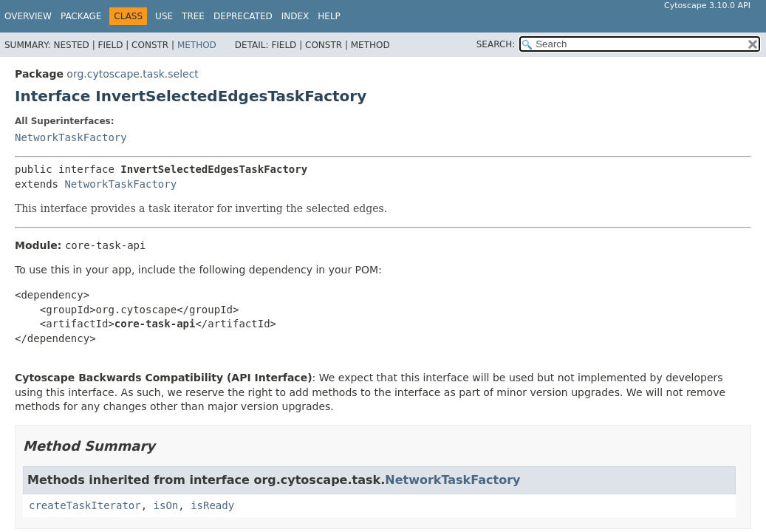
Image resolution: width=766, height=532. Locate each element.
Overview (28, 16)
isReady (212, 505)
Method (197, 45)
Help (329, 16)
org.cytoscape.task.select (133, 74)
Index (295, 16)
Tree (193, 16)
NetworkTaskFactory (71, 137)
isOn (166, 505)
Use (164, 16)
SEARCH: (496, 44)
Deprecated (243, 16)
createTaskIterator (85, 505)
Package (81, 16)
